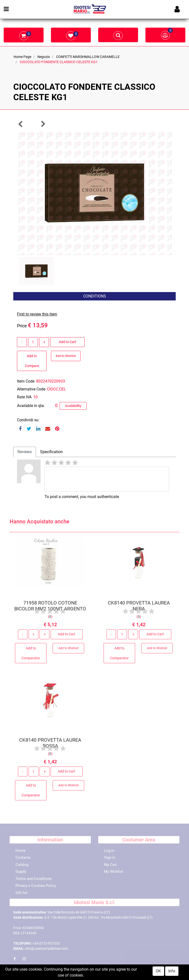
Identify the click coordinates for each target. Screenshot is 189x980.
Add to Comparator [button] (31, 655)
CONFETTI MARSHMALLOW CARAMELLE (88, 57)
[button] (21, 124)
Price (22, 326)
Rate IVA (24, 397)
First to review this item (37, 314)
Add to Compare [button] (32, 361)
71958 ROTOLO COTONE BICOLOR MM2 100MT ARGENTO (50, 607)
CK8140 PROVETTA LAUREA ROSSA (50, 744)
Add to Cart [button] (68, 342)
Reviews (25, 452)
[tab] (25, 452)
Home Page (22, 57)
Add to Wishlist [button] (66, 356)
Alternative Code (31, 389)
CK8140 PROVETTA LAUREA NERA (139, 607)
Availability (73, 406)
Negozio (44, 57)
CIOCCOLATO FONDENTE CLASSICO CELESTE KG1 (59, 62)
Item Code (26, 381)
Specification (51, 452)
